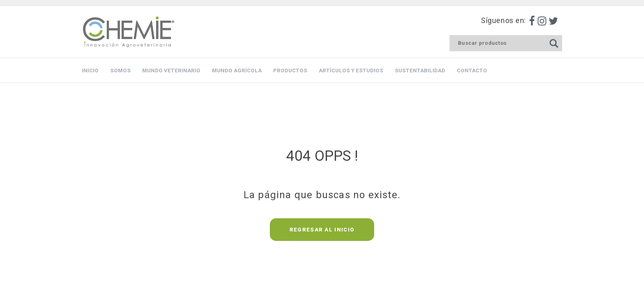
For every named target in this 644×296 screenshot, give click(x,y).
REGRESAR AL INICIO (322, 230)
